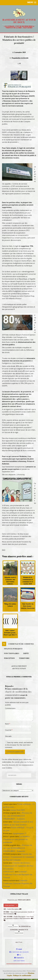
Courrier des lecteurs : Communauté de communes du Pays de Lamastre (19, 857)
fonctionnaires (12, 653)
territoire (24, 658)
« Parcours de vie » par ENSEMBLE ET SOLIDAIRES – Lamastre (18, 816)
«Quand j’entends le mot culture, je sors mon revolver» (18, 823)
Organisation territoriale (20, 58)
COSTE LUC (9, 872)
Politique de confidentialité (22, 976)
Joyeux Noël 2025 (18, 810)
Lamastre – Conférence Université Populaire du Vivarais (18, 875)
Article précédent (19, 666)
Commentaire (10, 708)
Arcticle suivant (19, 669)
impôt (26, 653)
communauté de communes (21, 644)
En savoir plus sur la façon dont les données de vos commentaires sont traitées (18, 765)
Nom (7, 724)
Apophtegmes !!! (20, 833)
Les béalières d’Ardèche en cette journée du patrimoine (16, 839)
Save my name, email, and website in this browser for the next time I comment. (19, 745)
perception (9, 658)
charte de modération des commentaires (18, 693)
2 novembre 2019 (20, 52)
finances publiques (13, 649)
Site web (8, 736)
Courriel (8, 730)
